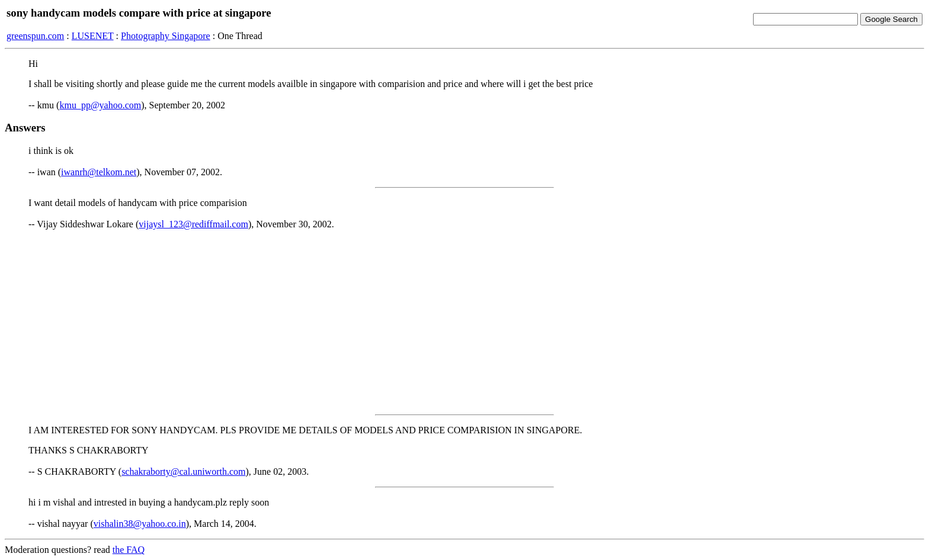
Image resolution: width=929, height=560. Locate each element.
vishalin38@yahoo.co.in (140, 524)
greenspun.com (35, 36)
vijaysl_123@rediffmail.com (193, 224)
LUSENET (93, 36)
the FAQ (129, 550)
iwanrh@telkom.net (99, 172)
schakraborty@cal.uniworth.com (183, 472)
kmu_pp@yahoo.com (100, 105)
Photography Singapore (166, 36)
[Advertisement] (464, 322)
